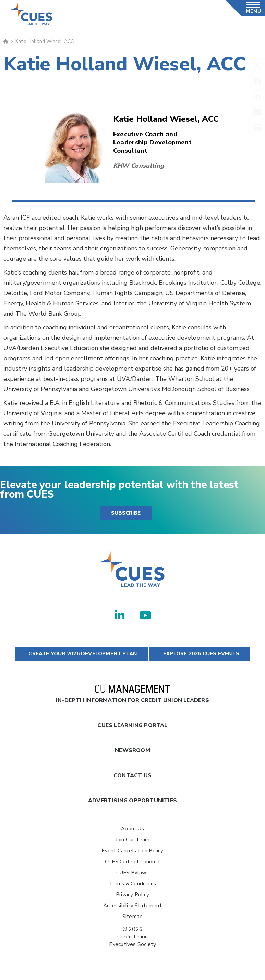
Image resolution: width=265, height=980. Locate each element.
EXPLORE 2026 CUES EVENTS (200, 654)
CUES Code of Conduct (132, 862)
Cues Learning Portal (132, 725)
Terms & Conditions (133, 884)
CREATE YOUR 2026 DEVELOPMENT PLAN (81, 654)
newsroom (132, 750)
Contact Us (132, 775)
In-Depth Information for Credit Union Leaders (132, 694)
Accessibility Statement (132, 906)
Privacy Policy (132, 895)
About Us (132, 829)
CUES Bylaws (132, 873)
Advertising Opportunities (132, 801)
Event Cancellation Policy (132, 851)
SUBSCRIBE (126, 513)
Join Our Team (133, 840)
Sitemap (132, 917)
